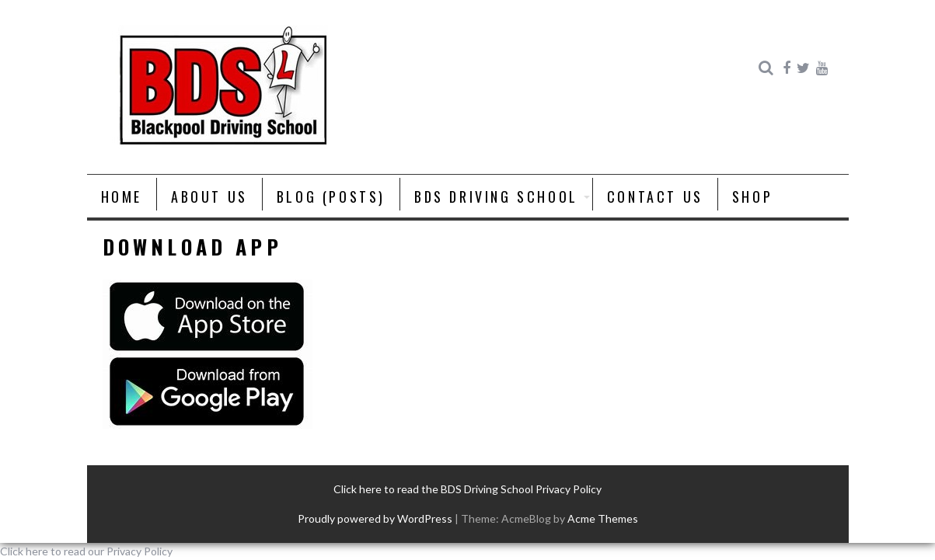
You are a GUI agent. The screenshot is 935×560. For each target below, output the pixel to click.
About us (209, 197)
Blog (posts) (331, 197)
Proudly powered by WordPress (375, 518)
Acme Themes (603, 518)
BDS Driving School (496, 197)
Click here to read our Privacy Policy (86, 551)
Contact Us (655, 197)
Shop (752, 197)
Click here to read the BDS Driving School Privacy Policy (467, 489)
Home (122, 197)
